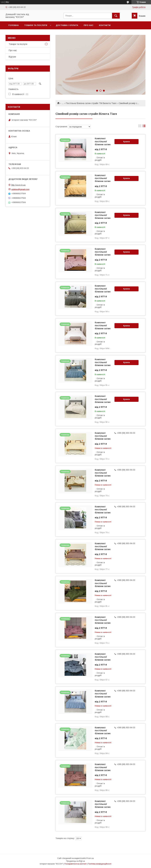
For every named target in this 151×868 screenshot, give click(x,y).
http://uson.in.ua (18, 185)
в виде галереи (140, 127)
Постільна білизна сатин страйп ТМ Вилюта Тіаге (91, 103)
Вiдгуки (12, 57)
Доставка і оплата (67, 25)
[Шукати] (116, 16)
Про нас (89, 25)
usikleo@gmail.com (20, 189)
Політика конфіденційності (100, 864)
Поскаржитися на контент (75, 864)
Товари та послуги (36, 25)
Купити (127, 142)
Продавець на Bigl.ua (75, 861)
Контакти (105, 25)
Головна (13, 25)
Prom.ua (90, 858)
